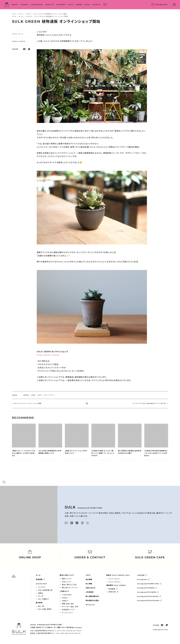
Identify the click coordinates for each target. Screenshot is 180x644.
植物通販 (113, 589)
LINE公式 (142, 575)
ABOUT (15, 4)
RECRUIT (97, 4)
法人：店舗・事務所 (45, 609)
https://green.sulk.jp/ (48, 355)
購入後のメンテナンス (70, 588)
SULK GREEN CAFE (118, 575)
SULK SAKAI (114, 579)
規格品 (41, 593)
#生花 (40, 395)
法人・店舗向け (44, 599)
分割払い (65, 601)
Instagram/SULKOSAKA (150, 600)
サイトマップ (90, 605)
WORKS (24, 4)
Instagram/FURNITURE (149, 584)
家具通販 (40, 579)
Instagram (143, 579)
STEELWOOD (37, 4)
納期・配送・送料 (68, 604)
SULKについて (41, 584)
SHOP (160, 5)
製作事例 (39, 603)
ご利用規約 (90, 592)
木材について (67, 582)
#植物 (33, 395)
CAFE (71, 4)
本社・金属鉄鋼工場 (45, 590)
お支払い (65, 598)
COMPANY (61, 4)
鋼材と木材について (67, 575)
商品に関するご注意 (69, 585)
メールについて (67, 613)
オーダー (41, 596)
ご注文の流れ (67, 595)
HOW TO (50, 4)
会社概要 (89, 579)
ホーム (38, 575)
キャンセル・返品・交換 (70, 607)
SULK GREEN (116, 585)
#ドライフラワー (49, 395)
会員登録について (68, 610)
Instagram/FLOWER (148, 592)
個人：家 (41, 606)
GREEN (79, 4)
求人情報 (89, 584)
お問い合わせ (91, 588)
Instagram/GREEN (147, 588)
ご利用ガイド (64, 591)
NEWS (15, 41)
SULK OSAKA (115, 582)
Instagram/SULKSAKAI (149, 596)
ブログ (88, 575)
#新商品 (26, 395)
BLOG (87, 4)
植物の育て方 (113, 592)
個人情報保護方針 (92, 596)
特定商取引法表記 (92, 600)
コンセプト (42, 587)
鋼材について (67, 579)
